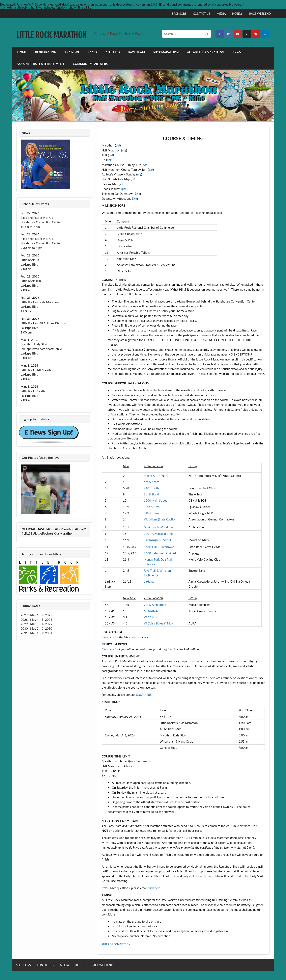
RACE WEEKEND (260, 14)
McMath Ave (152, 611)
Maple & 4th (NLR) (156, 476)
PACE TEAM (137, 52)
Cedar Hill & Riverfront (159, 547)
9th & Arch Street (155, 605)
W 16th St (151, 617)
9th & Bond (151, 494)
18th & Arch (152, 507)
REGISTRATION (46, 52)
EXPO (237, 52)
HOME (22, 52)
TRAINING (72, 52)
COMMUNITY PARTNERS (90, 64)
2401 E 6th (151, 488)
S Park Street (152, 513)
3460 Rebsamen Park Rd (160, 553)
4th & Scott (151, 482)
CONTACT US (202, 14)
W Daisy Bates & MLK (159, 623)
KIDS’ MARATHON (166, 52)
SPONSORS (179, 14)
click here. (155, 888)
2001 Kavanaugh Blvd (158, 534)
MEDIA (221, 14)
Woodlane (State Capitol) (160, 519)
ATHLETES (113, 52)
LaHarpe (149, 581)
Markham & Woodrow (158, 527)
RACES (92, 52)
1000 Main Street (155, 500)
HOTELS (237, 14)
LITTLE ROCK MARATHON (52, 35)
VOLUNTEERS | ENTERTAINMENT (41, 64)
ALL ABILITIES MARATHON (206, 52)
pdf (145, 165)
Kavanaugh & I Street (157, 540)
